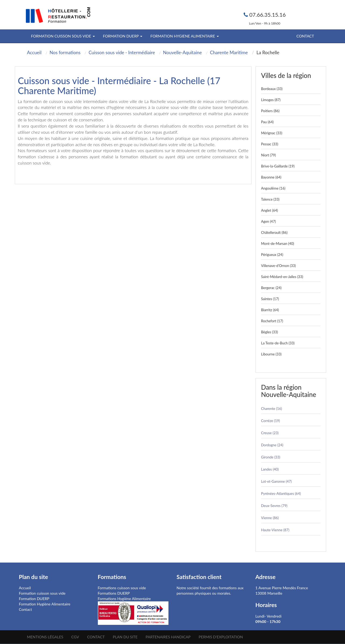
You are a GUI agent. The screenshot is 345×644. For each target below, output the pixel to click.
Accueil (25, 588)
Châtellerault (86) (274, 232)
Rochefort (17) (272, 321)
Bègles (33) (270, 332)
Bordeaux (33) (272, 89)
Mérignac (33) (272, 133)
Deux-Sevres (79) (274, 506)
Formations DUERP (114, 593)
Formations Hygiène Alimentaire (124, 599)
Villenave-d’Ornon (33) (279, 266)
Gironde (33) (271, 457)
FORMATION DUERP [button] (123, 36)
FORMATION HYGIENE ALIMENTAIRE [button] (184, 36)
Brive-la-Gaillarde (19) (278, 166)
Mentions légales (45, 637)
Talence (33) (270, 199)
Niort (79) (269, 155)
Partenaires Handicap (168, 637)
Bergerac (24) (271, 288)
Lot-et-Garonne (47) (277, 481)
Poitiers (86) (270, 111)
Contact (305, 36)
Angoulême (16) (273, 188)
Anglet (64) (270, 210)
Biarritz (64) (270, 310)
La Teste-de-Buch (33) (278, 343)
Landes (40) (270, 469)
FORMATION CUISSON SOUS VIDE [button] (63, 36)
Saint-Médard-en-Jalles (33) (282, 277)
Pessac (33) (270, 144)
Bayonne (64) (271, 177)
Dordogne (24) (272, 445)
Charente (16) (272, 409)
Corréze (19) (271, 421)
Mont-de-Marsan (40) (278, 244)
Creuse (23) (270, 433)
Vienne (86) (270, 518)
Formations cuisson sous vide (122, 588)
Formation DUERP (34, 599)
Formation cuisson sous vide (42, 593)
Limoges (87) (271, 100)
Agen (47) (269, 221)
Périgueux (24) (272, 255)
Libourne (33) (271, 354)
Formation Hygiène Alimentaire (45, 604)
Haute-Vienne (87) (275, 530)
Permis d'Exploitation (221, 637)
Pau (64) (268, 122)
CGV (75, 637)
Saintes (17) (270, 299)
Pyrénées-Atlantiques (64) (281, 494)
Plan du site (125, 637)
